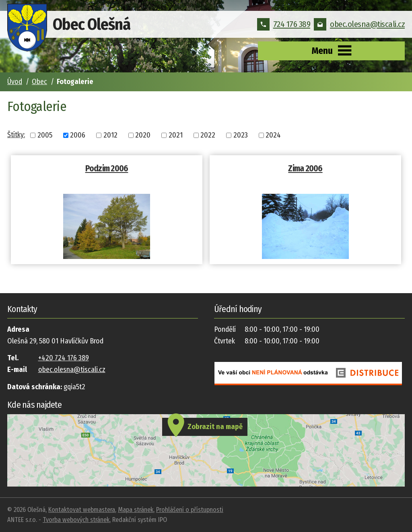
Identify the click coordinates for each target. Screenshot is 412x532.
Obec (39, 82)
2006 (78, 135)
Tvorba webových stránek (76, 520)
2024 (273, 135)
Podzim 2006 (107, 168)
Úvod (15, 82)
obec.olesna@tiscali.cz (359, 24)
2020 (143, 135)
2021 (176, 135)
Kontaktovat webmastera (82, 510)
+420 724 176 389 (64, 358)
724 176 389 (284, 24)
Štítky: (16, 135)
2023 (241, 135)
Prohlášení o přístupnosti (190, 510)
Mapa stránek (136, 510)
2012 (110, 135)
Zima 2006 (305, 168)
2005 (45, 135)
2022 (208, 135)
